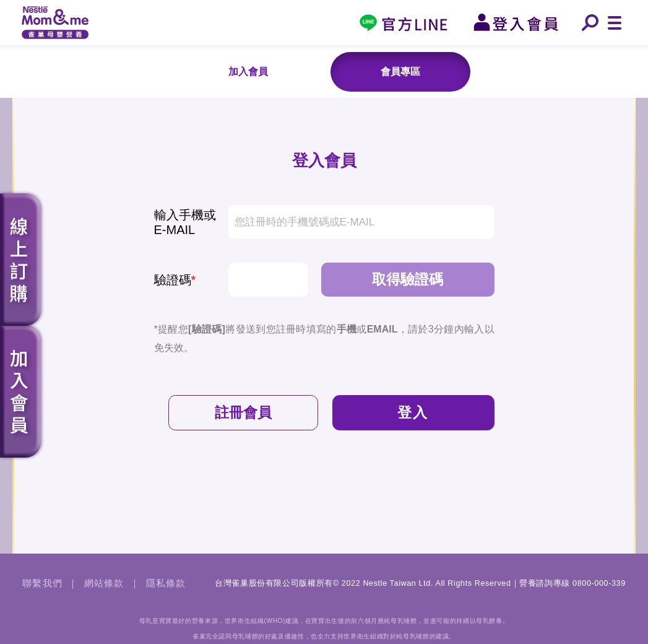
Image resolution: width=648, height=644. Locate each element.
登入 (413, 412)
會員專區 (400, 72)
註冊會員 (243, 412)
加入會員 (248, 72)
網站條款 (104, 583)
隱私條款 (166, 583)
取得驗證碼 (408, 279)
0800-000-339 (599, 583)
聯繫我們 (42, 583)
